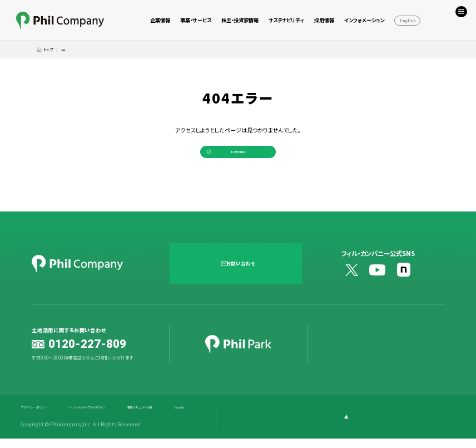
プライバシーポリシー (43, 417)
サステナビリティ (286, 20)
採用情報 (324, 20)
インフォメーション (364, 20)
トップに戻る (238, 156)
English (408, 21)
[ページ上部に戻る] (425, 426)
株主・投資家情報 (240, 20)
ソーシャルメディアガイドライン (121, 417)
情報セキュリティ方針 (199, 417)
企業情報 (160, 20)
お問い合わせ (244, 272)
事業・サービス (196, 20)
